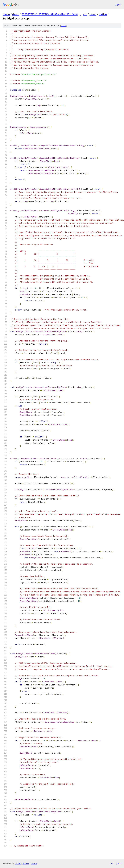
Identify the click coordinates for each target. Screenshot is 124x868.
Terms (34, 863)
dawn (6, 14)
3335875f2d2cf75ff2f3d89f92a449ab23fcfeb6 (50, 14)
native (103, 14)
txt (112, 863)
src (85, 14)
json (119, 863)
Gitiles (18, 863)
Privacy (26, 863)
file (64, 26)
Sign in (118, 5)
